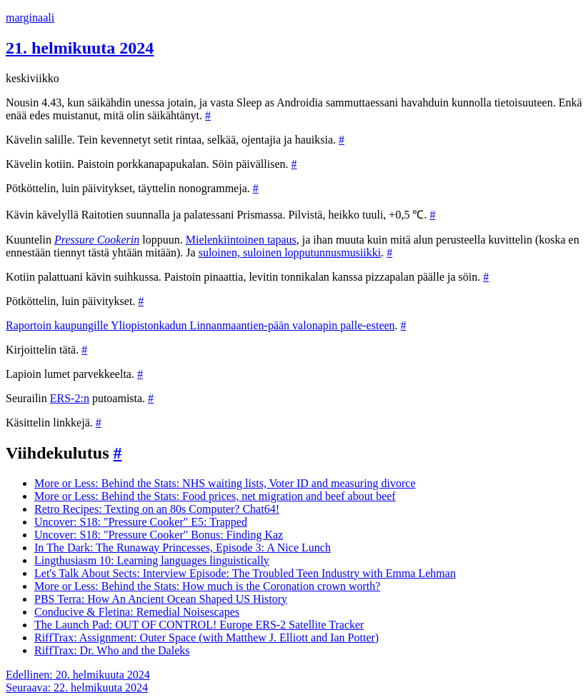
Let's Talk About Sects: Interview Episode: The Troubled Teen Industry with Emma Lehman (245, 573)
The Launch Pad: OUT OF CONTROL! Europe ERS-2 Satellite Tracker (199, 625)
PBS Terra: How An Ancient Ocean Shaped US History (161, 599)
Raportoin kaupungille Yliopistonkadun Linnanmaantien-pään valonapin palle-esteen (200, 325)
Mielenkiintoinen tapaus (241, 240)
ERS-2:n (70, 398)
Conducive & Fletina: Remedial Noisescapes (137, 612)
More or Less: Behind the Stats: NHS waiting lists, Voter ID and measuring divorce (225, 483)
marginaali (30, 17)
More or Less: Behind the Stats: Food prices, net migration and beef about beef (215, 496)
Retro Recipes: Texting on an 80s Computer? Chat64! (157, 509)
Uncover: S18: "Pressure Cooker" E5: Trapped (141, 522)
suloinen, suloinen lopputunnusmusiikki (290, 252)
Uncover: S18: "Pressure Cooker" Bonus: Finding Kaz (159, 535)
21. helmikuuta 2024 (80, 48)
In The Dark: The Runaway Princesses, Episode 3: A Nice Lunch (183, 547)
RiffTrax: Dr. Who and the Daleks (112, 650)
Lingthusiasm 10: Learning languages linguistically (152, 560)
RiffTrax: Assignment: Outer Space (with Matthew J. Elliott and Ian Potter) (206, 637)
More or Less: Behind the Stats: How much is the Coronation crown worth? (207, 586)
